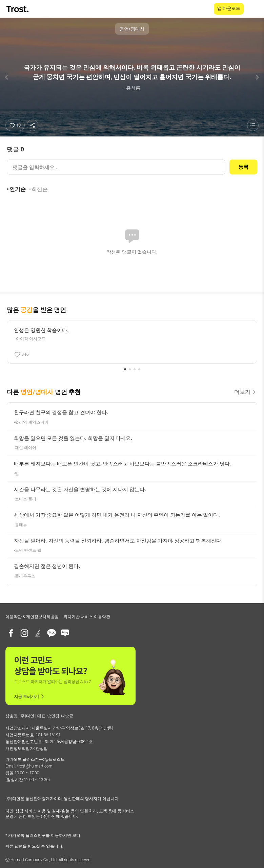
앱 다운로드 (229, 8)
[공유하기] (33, 125)
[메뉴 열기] (255, 9)
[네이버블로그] (65, 633)
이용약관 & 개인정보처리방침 (32, 617)
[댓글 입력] (116, 167)
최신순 (40, 189)
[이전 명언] (7, 77)
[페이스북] (11, 633)
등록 (243, 167)
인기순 (18, 189)
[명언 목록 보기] (253, 125)
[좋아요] (15, 125)
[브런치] (38, 633)
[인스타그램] (24, 633)
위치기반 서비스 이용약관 (87, 617)
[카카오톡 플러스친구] (52, 633)
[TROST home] (18, 9)
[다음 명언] (257, 77)
